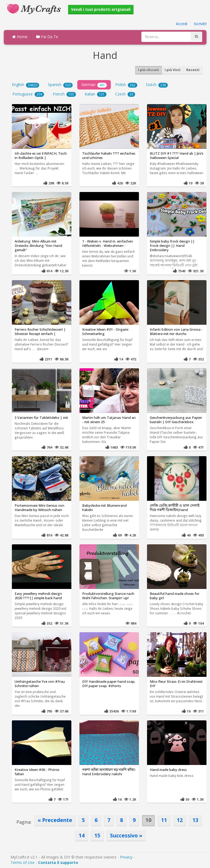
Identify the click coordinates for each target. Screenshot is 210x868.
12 (180, 820)
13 (195, 820)
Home (20, 37)
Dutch (157, 85)
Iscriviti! (200, 24)
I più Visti (173, 70)
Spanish (60, 85)
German (94, 85)
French (64, 94)
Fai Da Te (47, 37)
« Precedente (55, 820)
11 (164, 820)
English (26, 85)
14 (82, 835)
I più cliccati (149, 70)
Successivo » (126, 835)
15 (97, 835)
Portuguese (28, 94)
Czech (125, 94)
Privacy (126, 857)
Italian (96, 94)
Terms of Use (23, 862)
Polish (126, 85)
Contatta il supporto (58, 862)
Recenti (193, 70)
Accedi (182, 24)
